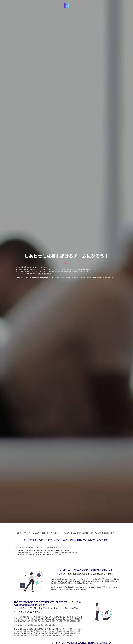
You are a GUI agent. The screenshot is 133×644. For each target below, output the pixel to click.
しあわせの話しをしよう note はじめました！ (34, 267)
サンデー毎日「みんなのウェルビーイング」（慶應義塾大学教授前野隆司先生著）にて (46, 272)
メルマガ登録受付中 (44, 274)
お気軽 (99, 277)
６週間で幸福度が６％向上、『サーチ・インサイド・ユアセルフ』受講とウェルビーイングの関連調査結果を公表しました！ (59, 269)
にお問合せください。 (109, 277)
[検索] (77, 5)
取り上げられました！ (83, 272)
